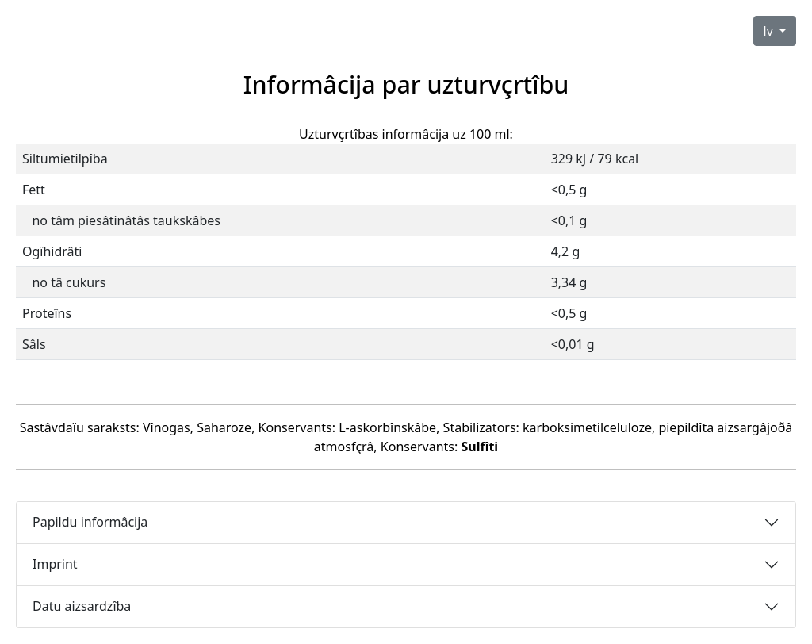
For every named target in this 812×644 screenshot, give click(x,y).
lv (770, 31)
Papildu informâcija (90, 522)
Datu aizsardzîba (82, 606)
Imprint (55, 564)
